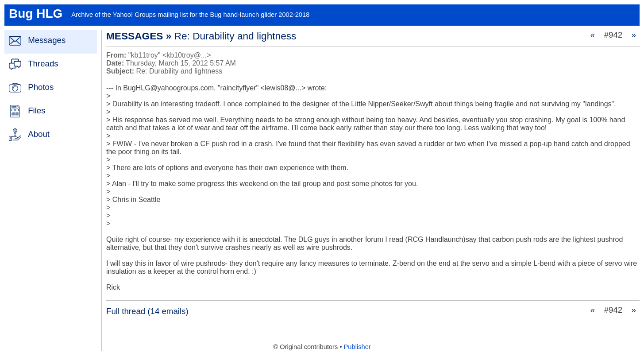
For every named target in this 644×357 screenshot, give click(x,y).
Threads (43, 64)
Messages (47, 40)
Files (37, 111)
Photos (41, 87)
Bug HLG (36, 14)
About (39, 134)
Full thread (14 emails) (147, 311)
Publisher (357, 347)
